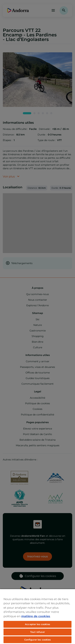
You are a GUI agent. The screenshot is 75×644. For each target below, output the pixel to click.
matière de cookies (36, 616)
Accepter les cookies (37, 624)
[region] (37, 616)
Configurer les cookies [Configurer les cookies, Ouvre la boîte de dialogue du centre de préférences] (38, 640)
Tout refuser (37, 632)
